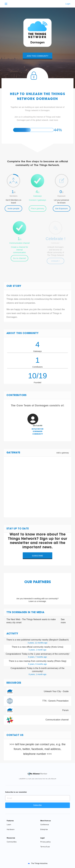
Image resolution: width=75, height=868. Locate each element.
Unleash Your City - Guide (56, 691)
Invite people (14, 209)
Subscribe (38, 556)
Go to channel (20, 258)
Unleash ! (56, 261)
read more (54, 120)
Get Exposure (61, 209)
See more (63, 621)
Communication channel (57, 720)
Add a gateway (63, 453)
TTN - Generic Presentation (55, 701)
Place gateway (38, 209)
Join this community (37, 56)
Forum (65, 710)
